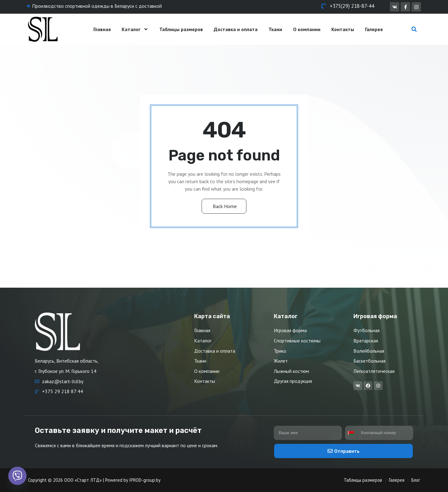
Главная (102, 29)
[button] (414, 29)
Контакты (343, 29)
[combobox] (352, 433)
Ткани (275, 29)
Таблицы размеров (181, 29)
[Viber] (17, 476)
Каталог (135, 29)
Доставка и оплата (236, 29)
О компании (307, 29)
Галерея (374, 29)
